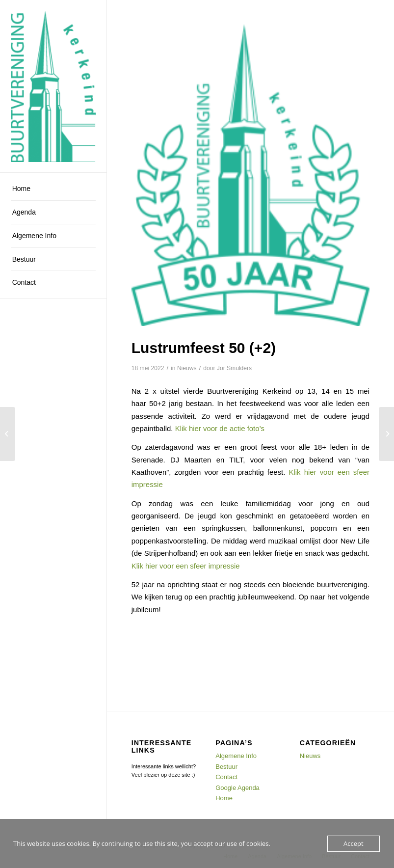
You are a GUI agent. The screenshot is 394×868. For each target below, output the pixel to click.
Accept (354, 843)
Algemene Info (236, 756)
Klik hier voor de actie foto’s (220, 428)
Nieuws (187, 368)
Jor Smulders (234, 368)
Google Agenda (237, 788)
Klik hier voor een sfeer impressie (186, 566)
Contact (226, 777)
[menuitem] (53, 189)
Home (224, 798)
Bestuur (226, 767)
